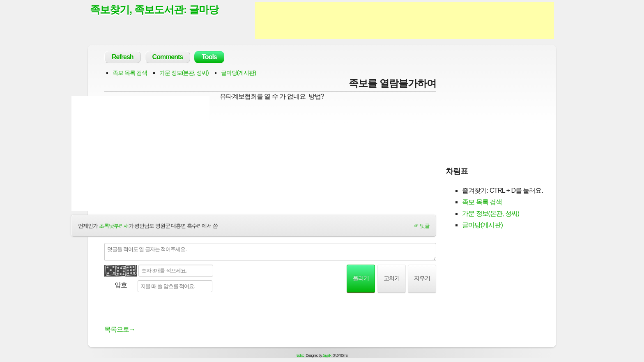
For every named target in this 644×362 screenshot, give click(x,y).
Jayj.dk (327, 355)
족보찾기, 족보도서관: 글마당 (154, 9)
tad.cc (300, 355)
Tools (209, 57)
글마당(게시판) (238, 73)
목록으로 (120, 329)
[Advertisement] (405, 21)
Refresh (123, 57)
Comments (168, 57)
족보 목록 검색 (130, 73)
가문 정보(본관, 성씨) (184, 73)
